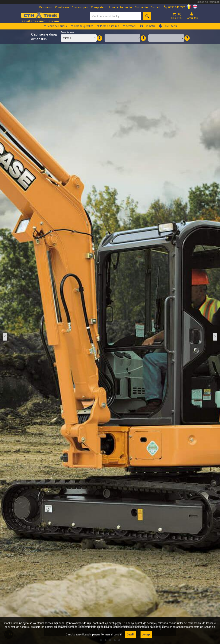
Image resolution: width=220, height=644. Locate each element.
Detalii (130, 634)
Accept (147, 634)
